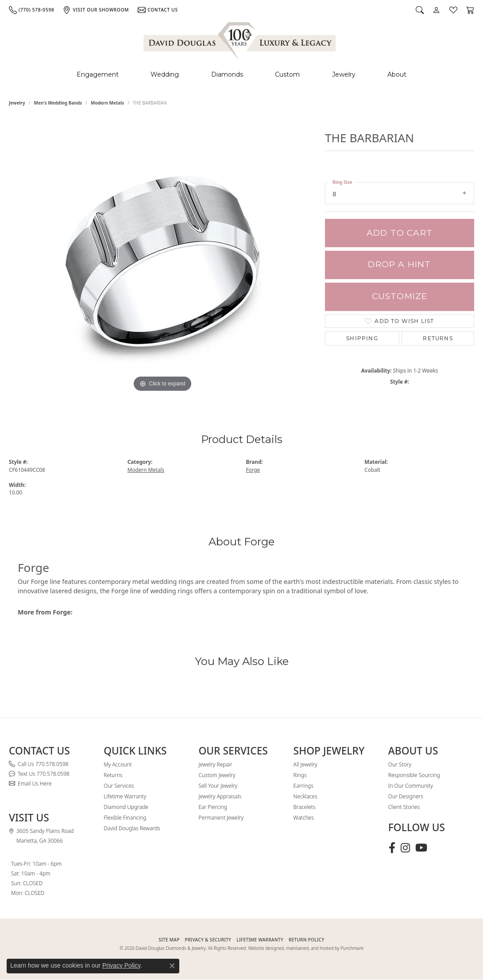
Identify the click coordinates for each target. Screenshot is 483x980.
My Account (118, 764)
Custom (287, 74)
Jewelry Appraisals (220, 796)
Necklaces (305, 796)
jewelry (17, 103)
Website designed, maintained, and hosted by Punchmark (306, 948)
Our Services (119, 786)
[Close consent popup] (172, 966)
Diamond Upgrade (126, 807)
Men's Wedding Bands (58, 103)
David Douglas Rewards (132, 828)
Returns (438, 338)
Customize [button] (400, 296)
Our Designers (406, 796)
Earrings (303, 786)
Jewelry (344, 74)
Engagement (98, 74)
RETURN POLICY (307, 940)
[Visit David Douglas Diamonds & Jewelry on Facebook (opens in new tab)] (392, 848)
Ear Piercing (213, 807)
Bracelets (305, 807)
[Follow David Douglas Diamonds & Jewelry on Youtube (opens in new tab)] (421, 848)
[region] (162, 261)
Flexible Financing (125, 818)
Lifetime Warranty (125, 796)
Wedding (165, 74)
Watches (304, 818)
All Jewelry (305, 764)
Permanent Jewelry (221, 818)
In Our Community (411, 786)
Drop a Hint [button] (399, 264)
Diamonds (227, 74)
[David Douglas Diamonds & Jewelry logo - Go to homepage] (240, 40)
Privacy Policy (121, 965)
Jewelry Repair (215, 764)
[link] (31, 10)
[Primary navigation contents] (241, 75)
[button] (420, 10)
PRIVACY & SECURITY (208, 940)
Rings (300, 775)
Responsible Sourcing (414, 775)
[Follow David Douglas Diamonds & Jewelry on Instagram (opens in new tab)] (405, 848)
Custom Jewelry (217, 775)
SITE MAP (169, 940)
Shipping (362, 338)
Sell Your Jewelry (218, 786)
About (397, 74)
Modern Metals (107, 103)
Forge (253, 470)
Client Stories (404, 807)
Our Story (400, 764)
